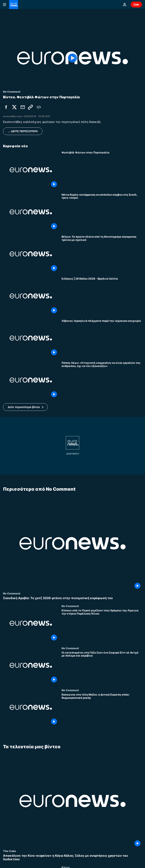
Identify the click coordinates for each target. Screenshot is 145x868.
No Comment (12, 593)
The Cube (10, 851)
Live (136, 4)
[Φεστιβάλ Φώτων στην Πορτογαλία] (102, 170)
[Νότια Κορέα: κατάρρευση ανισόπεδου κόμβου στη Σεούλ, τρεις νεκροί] (102, 212)
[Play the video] (72, 58)
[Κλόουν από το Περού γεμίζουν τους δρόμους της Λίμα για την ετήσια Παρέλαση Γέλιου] (102, 626)
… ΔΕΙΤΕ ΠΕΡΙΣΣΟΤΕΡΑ (23, 131)
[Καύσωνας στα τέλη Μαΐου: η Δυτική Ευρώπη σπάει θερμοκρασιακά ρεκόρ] (102, 710)
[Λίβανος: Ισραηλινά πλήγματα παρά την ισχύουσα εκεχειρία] (102, 338)
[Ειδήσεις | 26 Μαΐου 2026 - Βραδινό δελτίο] (102, 296)
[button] (25, 407)
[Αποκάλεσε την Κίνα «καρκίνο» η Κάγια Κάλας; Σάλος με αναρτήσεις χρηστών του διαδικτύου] (72, 858)
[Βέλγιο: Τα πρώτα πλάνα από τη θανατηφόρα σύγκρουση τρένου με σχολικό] (102, 254)
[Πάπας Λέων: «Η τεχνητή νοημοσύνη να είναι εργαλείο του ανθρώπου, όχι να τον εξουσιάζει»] (102, 380)
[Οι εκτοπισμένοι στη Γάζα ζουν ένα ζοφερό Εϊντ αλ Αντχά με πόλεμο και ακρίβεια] (102, 668)
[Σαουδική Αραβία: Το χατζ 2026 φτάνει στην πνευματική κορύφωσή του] (72, 598)
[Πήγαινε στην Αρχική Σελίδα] (14, 5)
